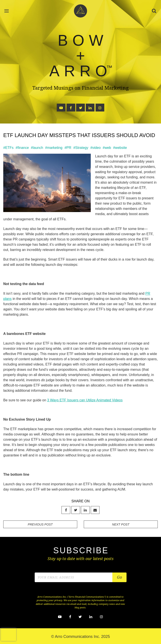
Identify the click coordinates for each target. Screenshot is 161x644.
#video (95, 148)
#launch (37, 148)
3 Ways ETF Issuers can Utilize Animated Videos (85, 400)
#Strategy (81, 148)
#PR (68, 148)
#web (107, 148)
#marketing (54, 148)
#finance (22, 148)
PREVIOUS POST (40, 524)
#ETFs (8, 148)
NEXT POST (121, 524)
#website (120, 148)
